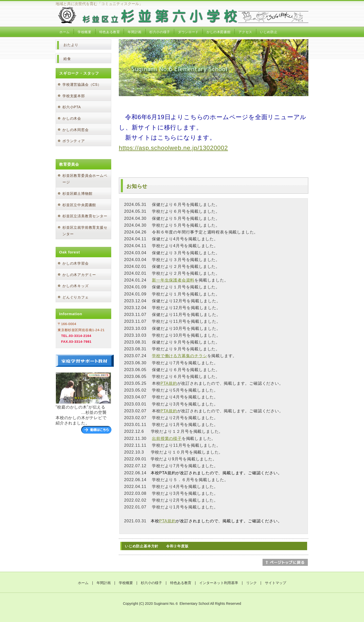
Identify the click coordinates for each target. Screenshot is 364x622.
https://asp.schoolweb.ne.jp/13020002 (173, 148)
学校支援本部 (74, 96)
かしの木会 (72, 118)
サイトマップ (276, 583)
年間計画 (135, 32)
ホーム (65, 32)
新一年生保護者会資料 (173, 280)
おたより (71, 45)
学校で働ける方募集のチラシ (179, 356)
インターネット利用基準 (219, 583)
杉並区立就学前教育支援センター (85, 231)
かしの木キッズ (76, 286)
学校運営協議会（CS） (82, 84)
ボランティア (74, 141)
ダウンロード (188, 32)
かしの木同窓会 (76, 130)
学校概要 (85, 32)
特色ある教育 (110, 32)
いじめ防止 (269, 32)
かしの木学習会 (76, 263)
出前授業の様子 (167, 438)
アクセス (245, 32)
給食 (67, 59)
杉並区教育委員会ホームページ (85, 179)
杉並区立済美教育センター (85, 216)
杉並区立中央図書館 (79, 205)
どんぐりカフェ (76, 297)
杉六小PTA (72, 107)
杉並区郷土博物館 (77, 194)
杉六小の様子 (160, 32)
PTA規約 (169, 383)
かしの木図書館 (219, 32)
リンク (252, 583)
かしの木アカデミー (79, 275)
